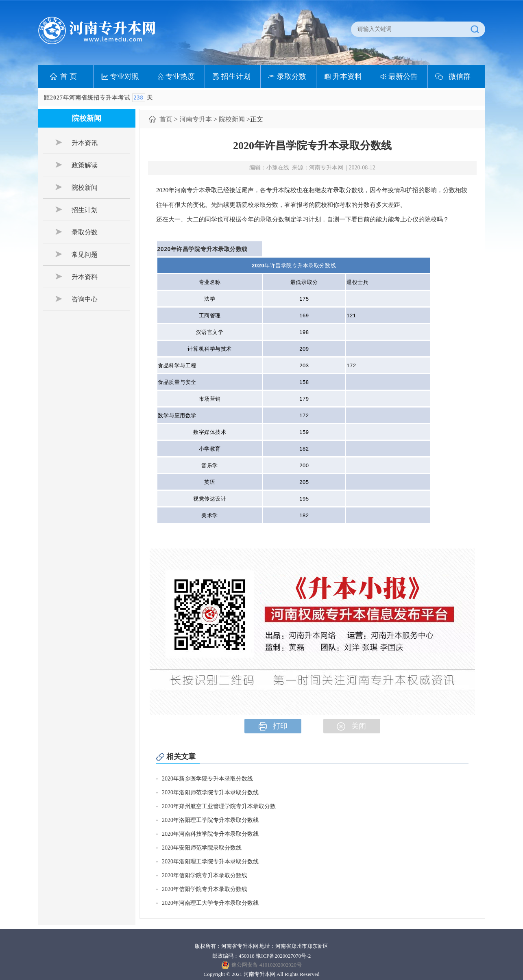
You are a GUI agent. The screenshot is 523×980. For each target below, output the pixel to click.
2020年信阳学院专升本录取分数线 (205, 875)
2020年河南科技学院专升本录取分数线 (210, 834)
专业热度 (180, 76)
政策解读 (76, 165)
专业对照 (124, 76)
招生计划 (236, 76)
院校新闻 (76, 187)
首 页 (69, 76)
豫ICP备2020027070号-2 (283, 956)
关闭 (352, 726)
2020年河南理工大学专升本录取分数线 (210, 903)
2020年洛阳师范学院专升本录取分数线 (210, 792)
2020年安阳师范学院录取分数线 (202, 848)
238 (139, 98)
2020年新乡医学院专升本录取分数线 (207, 779)
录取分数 (292, 76)
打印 (273, 726)
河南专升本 (196, 119)
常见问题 (76, 254)
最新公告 (403, 76)
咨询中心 (76, 299)
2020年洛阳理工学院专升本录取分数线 (210, 820)
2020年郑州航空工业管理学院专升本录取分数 (219, 806)
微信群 (460, 76)
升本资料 (347, 76)
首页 (166, 119)
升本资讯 (76, 143)
